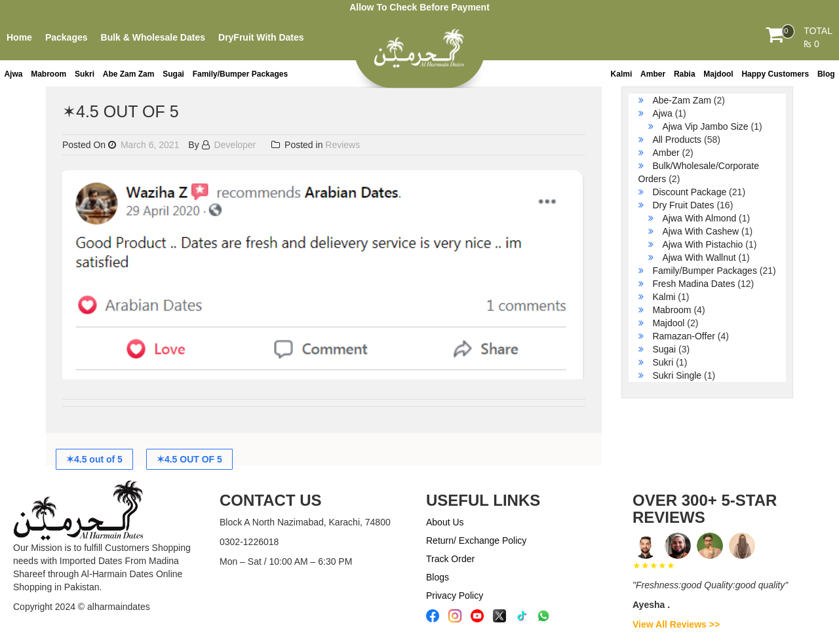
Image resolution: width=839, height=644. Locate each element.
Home (19, 37)
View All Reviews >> (676, 624)
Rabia (685, 74)
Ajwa (13, 74)
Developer (229, 145)
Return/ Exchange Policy (476, 540)
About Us (445, 522)
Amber (653, 74)
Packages (67, 37)
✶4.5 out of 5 (94, 459)
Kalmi (622, 74)
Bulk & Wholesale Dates (153, 37)
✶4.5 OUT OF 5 (189, 459)
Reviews (342, 145)
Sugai (173, 74)
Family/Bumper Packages (240, 74)
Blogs (438, 577)
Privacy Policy (455, 596)
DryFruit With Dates (261, 37)
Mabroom (49, 74)
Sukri (85, 74)
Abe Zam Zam (129, 74)
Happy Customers (775, 74)
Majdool (718, 74)
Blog (826, 74)
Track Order (450, 559)
